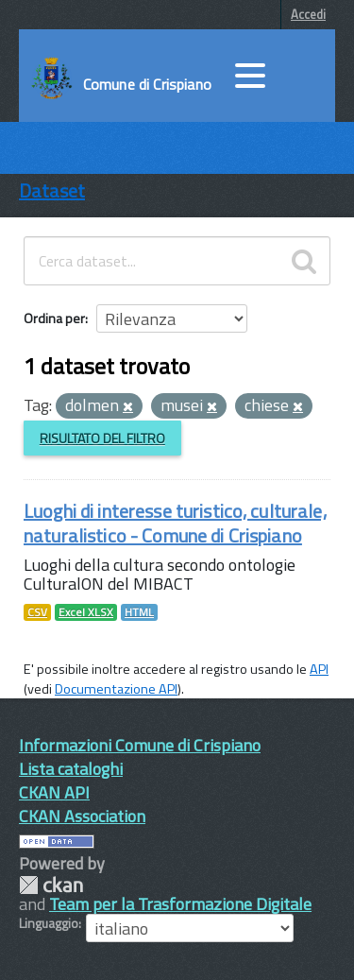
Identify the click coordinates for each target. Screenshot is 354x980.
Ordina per (54, 318)
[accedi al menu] (250, 76)
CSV (37, 612)
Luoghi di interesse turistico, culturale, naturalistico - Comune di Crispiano (175, 523)
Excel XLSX (86, 612)
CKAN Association (82, 816)
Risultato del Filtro (102, 438)
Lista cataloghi (71, 769)
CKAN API (54, 792)
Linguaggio (49, 923)
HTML (139, 612)
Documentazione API (116, 689)
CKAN (51, 885)
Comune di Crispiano (147, 84)
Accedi (308, 14)
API (319, 669)
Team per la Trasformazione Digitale (180, 904)
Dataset (52, 190)
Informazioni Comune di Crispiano (140, 745)
